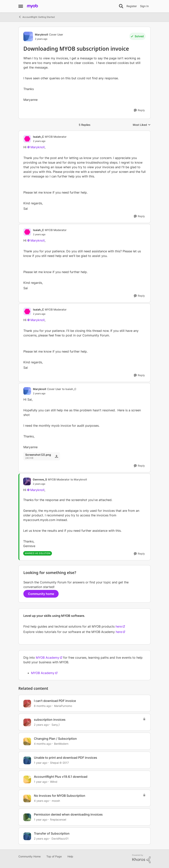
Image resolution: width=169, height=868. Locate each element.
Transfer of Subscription (52, 833)
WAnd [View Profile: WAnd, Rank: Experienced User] (54, 782)
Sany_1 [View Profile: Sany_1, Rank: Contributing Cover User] (56, 725)
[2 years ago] (41, 725)
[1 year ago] (41, 763)
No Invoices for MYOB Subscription (60, 796)
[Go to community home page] (32, 6)
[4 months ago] (43, 744)
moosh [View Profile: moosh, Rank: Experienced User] (56, 800)
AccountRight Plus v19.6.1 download (61, 777)
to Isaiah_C (69, 389)
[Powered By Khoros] (141, 859)
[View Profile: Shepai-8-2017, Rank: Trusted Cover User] (27, 760)
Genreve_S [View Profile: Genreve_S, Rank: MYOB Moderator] (40, 479)
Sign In (144, 6)
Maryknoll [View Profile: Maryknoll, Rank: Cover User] (41, 34)
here (119, 626)
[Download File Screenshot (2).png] (56, 456)
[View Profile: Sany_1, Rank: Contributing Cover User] (27, 722)
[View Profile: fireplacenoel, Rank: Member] (27, 817)
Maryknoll (38, 147)
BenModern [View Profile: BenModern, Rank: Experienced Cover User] (61, 744)
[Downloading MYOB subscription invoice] (50, 141)
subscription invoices (50, 720)
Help (70, 856)
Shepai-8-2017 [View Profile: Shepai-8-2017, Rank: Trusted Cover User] (59, 763)
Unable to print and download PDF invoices (66, 758)
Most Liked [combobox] (142, 125)
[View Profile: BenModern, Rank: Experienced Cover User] (27, 741)
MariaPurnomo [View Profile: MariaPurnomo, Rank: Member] (63, 706)
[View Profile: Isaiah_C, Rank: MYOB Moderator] (27, 139)
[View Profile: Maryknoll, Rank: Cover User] (28, 36)
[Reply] (139, 110)
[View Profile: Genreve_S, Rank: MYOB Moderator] (27, 481)
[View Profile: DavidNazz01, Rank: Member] (27, 836)
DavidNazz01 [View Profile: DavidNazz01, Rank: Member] (60, 839)
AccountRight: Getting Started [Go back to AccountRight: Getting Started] (37, 17)
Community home (41, 594)
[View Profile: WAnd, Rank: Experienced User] (27, 779)
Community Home (30, 856)
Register (132, 6)
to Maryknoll (79, 479)
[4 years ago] (41, 800)
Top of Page (54, 856)
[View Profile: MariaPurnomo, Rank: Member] (27, 704)
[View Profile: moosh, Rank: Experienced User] (27, 798)
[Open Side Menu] (21, 6)
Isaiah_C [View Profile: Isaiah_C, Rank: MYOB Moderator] (38, 137)
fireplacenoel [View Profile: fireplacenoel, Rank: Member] (58, 820)
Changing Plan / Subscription (55, 739)
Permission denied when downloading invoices (68, 814)
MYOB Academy (48, 658)
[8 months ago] (43, 706)
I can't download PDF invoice (55, 701)
